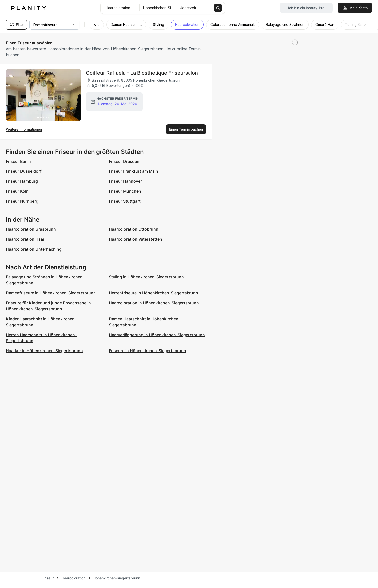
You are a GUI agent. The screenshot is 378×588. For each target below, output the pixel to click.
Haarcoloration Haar (25, 239)
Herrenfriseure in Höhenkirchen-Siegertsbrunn (154, 293)
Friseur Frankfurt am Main (134, 171)
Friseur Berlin (18, 161)
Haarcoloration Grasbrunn (31, 229)
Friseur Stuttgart (125, 201)
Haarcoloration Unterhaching (34, 249)
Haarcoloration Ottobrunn (134, 229)
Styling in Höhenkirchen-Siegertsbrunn (146, 277)
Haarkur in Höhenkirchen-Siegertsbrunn (44, 351)
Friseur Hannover (125, 181)
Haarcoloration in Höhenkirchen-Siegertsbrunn (154, 303)
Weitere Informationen (24, 129)
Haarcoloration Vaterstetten (136, 239)
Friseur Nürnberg (22, 201)
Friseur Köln (17, 191)
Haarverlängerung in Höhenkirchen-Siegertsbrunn (157, 335)
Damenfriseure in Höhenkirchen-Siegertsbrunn (51, 293)
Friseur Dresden (124, 161)
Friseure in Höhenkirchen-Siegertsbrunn (147, 351)
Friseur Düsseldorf (24, 171)
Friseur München (125, 191)
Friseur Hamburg (22, 181)
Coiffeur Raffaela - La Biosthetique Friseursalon (142, 73)
